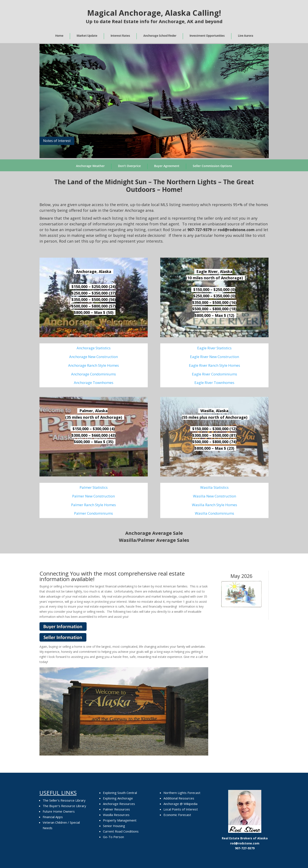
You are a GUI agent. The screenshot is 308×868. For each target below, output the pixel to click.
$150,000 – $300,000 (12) (214, 429)
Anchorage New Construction (94, 357)
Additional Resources (179, 798)
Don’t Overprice (129, 166)
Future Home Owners (59, 811)
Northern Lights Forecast (182, 793)
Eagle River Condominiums (214, 374)
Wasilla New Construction (214, 496)
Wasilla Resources (116, 815)
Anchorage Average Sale (154, 533)
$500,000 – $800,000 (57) (94, 306)
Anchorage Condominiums (94, 374)
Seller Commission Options (212, 166)
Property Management (120, 820)
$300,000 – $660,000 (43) (94, 435)
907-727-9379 (200, 230)
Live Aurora (245, 36)
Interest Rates (120, 36)
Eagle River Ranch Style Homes (214, 365)
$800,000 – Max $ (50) (94, 312)
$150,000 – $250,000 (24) (94, 287)
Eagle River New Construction (214, 357)
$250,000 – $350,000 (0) (214, 296)
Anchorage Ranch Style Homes (94, 365)
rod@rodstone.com (245, 843)
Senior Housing (114, 826)
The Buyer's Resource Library (64, 806)
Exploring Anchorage (118, 798)
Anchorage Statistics (94, 348)
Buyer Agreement (167, 166)
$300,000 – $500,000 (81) (214, 435)
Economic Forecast (177, 815)
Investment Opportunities (207, 36)
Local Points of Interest (181, 809)
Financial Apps (53, 817)
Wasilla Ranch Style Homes (214, 505)
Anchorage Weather (90, 166)
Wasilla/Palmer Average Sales (154, 540)
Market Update (87, 36)
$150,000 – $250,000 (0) (214, 289)
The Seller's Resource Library (64, 800)
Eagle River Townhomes (214, 383)
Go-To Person (113, 837)
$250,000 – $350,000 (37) (94, 293)
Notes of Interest (57, 141)
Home (59, 36)
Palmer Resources (116, 809)
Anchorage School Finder (160, 36)
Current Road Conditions (121, 831)
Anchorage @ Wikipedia (180, 804)
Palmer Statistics (94, 487)
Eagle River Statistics (214, 348)
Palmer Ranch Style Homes (94, 505)
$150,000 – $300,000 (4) (94, 429)
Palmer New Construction (94, 496)
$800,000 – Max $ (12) (214, 315)
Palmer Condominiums (94, 513)
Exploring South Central (120, 793)
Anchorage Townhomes (94, 383)
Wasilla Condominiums (214, 513)
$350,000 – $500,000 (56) (94, 299)
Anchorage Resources (119, 804)
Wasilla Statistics (214, 487)
